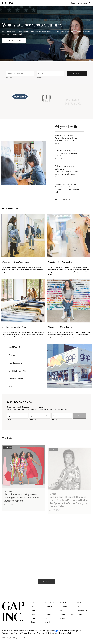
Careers (34, 606)
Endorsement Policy (66, 633)
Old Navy (63, 602)
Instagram (49, 610)
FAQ (78, 602)
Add (80, 416)
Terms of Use (6, 631)
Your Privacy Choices (47, 631)
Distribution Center (15, 371)
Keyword (9, 80)
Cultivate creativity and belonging (70, 171)
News (33, 618)
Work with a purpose (70, 139)
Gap (61, 606)
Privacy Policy (33, 631)
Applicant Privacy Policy (10, 633)
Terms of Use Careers (20, 631)
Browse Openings (14, 40)
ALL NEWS (46, 584)
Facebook (48, 602)
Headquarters (13, 363)
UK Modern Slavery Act (27, 633)
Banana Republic (66, 610)
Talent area (33, 420)
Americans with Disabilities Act (47, 633)
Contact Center (13, 379)
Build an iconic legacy (70, 155)
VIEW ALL (10, 386)
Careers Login (82, 3)
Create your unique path (70, 188)
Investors (34, 610)
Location (39, 80)
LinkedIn (48, 618)
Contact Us (81, 610)
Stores (9, 355)
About (33, 602)
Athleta (63, 614)
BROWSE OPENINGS (65, 200)
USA (73, 3)
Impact (33, 614)
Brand (9, 420)
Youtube (48, 614)
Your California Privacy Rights (70, 631)
